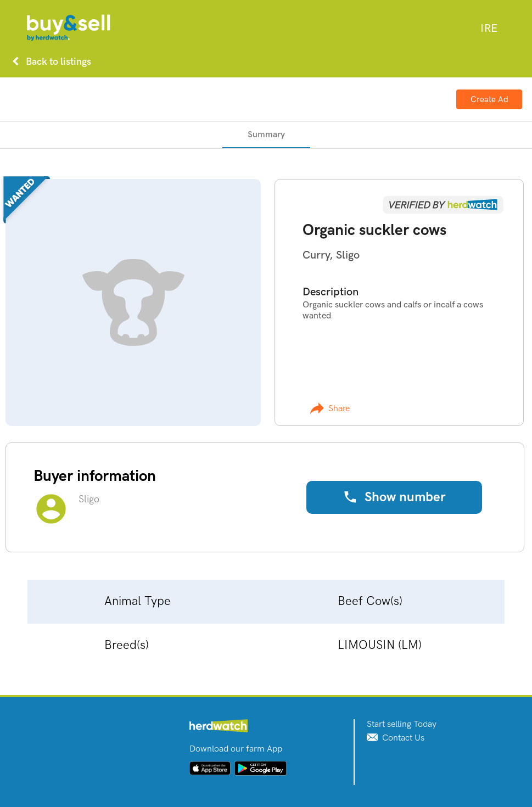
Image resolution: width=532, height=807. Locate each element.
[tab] (266, 135)
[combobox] (489, 29)
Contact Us (396, 738)
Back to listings (49, 61)
